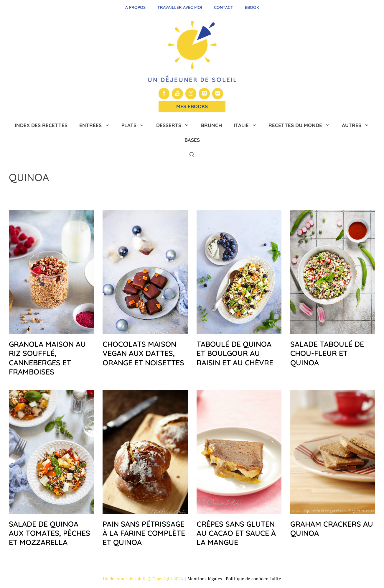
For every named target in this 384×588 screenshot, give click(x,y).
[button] (192, 155)
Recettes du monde (302, 125)
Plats (136, 125)
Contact (224, 7)
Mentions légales (205, 579)
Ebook (252, 7)
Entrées (97, 125)
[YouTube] (177, 94)
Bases (192, 140)
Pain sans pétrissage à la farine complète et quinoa (144, 533)
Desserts (176, 125)
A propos (135, 7)
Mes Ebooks (192, 106)
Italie (248, 125)
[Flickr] (218, 94)
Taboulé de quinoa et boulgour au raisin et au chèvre (235, 353)
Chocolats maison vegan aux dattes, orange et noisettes (143, 353)
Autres (359, 125)
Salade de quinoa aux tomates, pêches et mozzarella (50, 533)
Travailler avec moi (180, 7)
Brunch (211, 125)
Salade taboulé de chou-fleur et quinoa (327, 353)
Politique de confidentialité (253, 579)
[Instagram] (191, 94)
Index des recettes (41, 125)
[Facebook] (164, 94)
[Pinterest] (204, 94)
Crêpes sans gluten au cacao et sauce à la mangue (236, 533)
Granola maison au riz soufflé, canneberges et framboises (47, 358)
